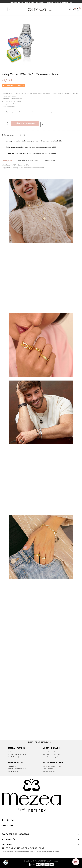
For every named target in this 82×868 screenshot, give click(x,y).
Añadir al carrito (25, 123)
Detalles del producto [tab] (28, 161)
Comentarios (49, 161)
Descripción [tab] (7, 161)
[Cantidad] (6, 124)
